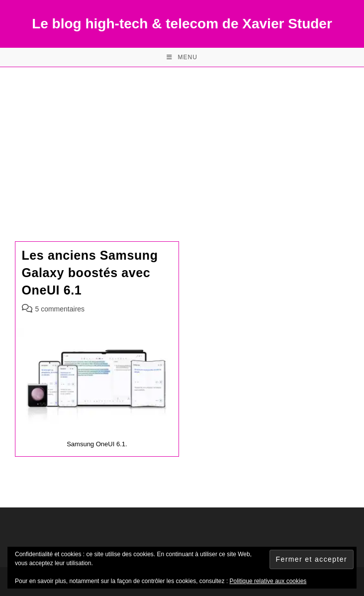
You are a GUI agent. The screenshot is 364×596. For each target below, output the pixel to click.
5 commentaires (60, 309)
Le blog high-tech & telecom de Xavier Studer (182, 24)
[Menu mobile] (182, 57)
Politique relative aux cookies (268, 581)
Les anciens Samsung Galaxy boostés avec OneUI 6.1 (90, 273)
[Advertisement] (182, 142)
